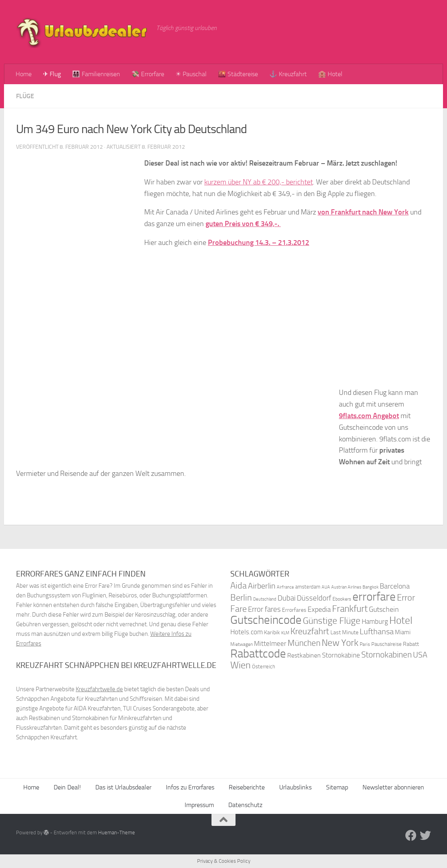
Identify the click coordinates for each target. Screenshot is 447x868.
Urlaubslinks (295, 787)
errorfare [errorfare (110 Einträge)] (374, 597)
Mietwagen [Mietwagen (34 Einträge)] (242, 644)
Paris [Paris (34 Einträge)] (365, 644)
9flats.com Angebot (369, 416)
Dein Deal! (67, 787)
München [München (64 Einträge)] (304, 643)
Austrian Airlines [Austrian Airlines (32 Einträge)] (346, 587)
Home (24, 74)
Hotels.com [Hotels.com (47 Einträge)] (247, 632)
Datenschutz (245, 805)
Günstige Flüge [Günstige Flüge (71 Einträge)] (332, 621)
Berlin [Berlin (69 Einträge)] (241, 598)
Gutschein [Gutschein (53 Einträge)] (384, 609)
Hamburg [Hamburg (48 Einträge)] (375, 621)
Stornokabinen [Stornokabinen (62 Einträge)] (387, 655)
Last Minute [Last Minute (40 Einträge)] (344, 632)
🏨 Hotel (330, 74)
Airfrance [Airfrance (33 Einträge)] (285, 587)
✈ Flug (52, 74)
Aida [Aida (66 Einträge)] (239, 586)
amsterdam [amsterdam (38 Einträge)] (308, 587)
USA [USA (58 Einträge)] (420, 655)
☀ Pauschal (191, 74)
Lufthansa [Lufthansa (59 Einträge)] (377, 631)
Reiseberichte (247, 787)
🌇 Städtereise (238, 74)
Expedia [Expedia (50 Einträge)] (319, 610)
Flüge (25, 96)
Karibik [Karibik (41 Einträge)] (272, 632)
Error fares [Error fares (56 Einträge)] (264, 609)
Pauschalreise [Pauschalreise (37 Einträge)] (387, 644)
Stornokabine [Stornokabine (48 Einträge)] (341, 655)
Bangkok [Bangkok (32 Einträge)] (370, 587)
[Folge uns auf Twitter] (425, 836)
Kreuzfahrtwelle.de (99, 689)
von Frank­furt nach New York (363, 212)
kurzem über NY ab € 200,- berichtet (259, 182)
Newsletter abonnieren (393, 787)
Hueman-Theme (117, 833)
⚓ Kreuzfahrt (288, 74)
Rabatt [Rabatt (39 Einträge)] (411, 644)
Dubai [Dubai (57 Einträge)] (287, 598)
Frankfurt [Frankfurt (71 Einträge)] (350, 609)
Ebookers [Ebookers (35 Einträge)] (342, 599)
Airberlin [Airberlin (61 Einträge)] (262, 586)
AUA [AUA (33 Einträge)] (326, 587)
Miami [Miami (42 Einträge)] (403, 632)
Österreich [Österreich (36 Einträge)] (264, 667)
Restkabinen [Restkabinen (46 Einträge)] (304, 655)
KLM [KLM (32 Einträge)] (285, 633)
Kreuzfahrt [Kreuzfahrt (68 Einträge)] (310, 631)
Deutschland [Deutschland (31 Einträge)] (265, 599)
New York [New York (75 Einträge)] (340, 643)
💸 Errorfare (148, 74)
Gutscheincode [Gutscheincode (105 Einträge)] (266, 620)
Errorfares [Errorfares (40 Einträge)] (294, 610)
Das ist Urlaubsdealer (123, 787)
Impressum (199, 805)
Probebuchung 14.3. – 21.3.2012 (259, 243)
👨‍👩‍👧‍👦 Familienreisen (96, 74)
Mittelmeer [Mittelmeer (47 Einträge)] (270, 644)
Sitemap (337, 787)
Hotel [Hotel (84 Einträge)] (401, 620)
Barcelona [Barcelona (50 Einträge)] (395, 586)
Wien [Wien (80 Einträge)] (241, 665)
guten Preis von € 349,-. (243, 224)
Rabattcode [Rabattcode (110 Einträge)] (258, 654)
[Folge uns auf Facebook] (411, 836)
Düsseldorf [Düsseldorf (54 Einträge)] (314, 598)
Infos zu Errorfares (190, 787)
